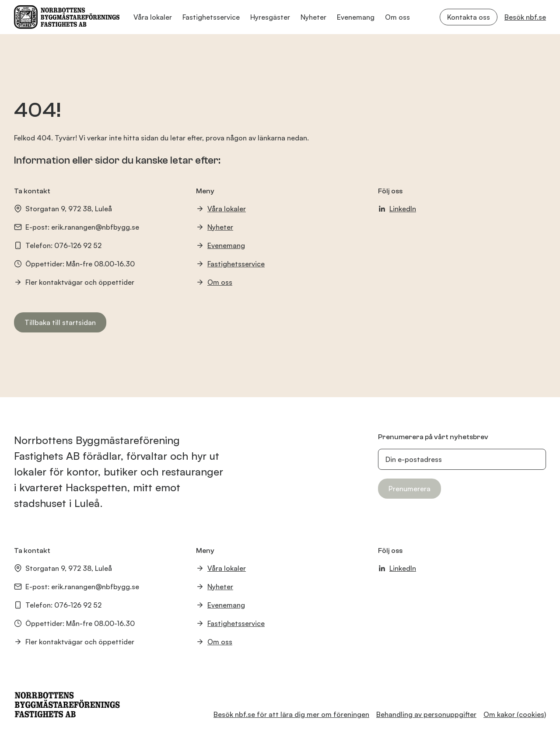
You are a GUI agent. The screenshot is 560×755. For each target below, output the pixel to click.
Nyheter (313, 17)
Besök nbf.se (525, 17)
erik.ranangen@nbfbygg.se (95, 227)
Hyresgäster (270, 17)
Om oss (397, 17)
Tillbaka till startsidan (60, 322)
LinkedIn (397, 209)
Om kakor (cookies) (515, 714)
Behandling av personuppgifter (426, 714)
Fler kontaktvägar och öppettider (74, 282)
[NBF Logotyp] (67, 17)
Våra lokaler (153, 17)
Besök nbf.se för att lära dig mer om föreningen (291, 714)
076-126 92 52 (78, 245)
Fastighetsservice (211, 17)
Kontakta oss (469, 17)
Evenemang (356, 17)
